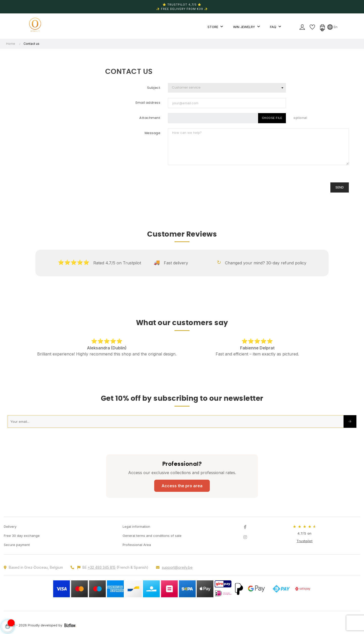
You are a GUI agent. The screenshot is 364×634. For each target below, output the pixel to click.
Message (153, 133)
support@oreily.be (177, 567)
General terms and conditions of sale (152, 536)
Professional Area (137, 545)
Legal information (136, 526)
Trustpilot (304, 541)
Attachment (150, 118)
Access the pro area (182, 486)
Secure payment (17, 545)
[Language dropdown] (332, 27)
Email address (148, 103)
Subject (154, 88)
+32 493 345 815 (102, 567)
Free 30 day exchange (22, 536)
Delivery (10, 526)
